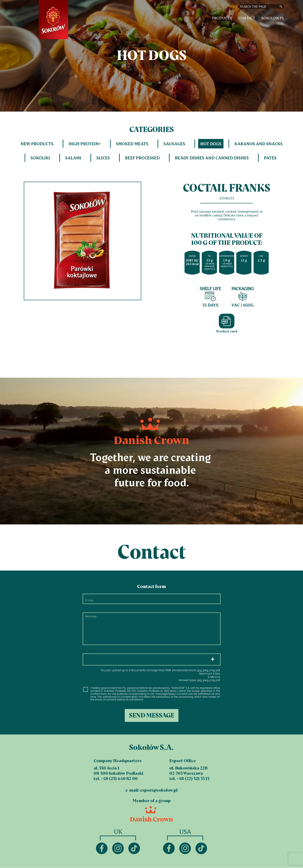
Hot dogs (211, 144)
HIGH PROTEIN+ (85, 144)
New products (37, 144)
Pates (270, 158)
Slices (103, 158)
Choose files (152, 660)
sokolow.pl (273, 18)
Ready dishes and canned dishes (212, 158)
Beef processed (142, 158)
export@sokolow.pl (159, 790)
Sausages (174, 144)
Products (222, 18)
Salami (73, 158)
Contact (247, 18)
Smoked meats (132, 144)
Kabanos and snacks (258, 144)
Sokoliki (40, 158)
